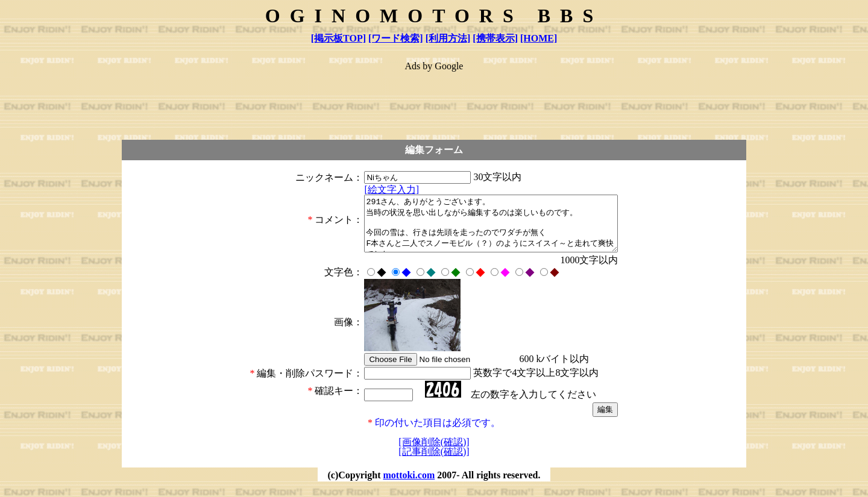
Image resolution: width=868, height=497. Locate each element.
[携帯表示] (495, 38)
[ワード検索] (396, 38)
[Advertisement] (434, 100)
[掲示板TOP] (338, 38)
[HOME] (539, 38)
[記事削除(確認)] (434, 462)
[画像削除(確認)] (434, 453)
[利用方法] (448, 38)
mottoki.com (409, 486)
